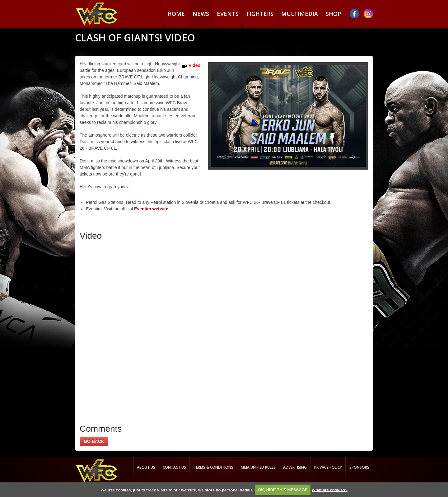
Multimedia (300, 14)
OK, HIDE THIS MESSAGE (283, 490)
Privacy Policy (328, 467)
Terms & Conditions (213, 467)
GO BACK (94, 441)
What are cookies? (330, 490)
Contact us (174, 467)
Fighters (260, 14)
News (201, 14)
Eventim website (151, 209)
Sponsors (359, 467)
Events (228, 14)
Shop (333, 14)
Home (176, 14)
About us (146, 467)
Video (194, 65)
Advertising (295, 467)
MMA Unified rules (258, 467)
